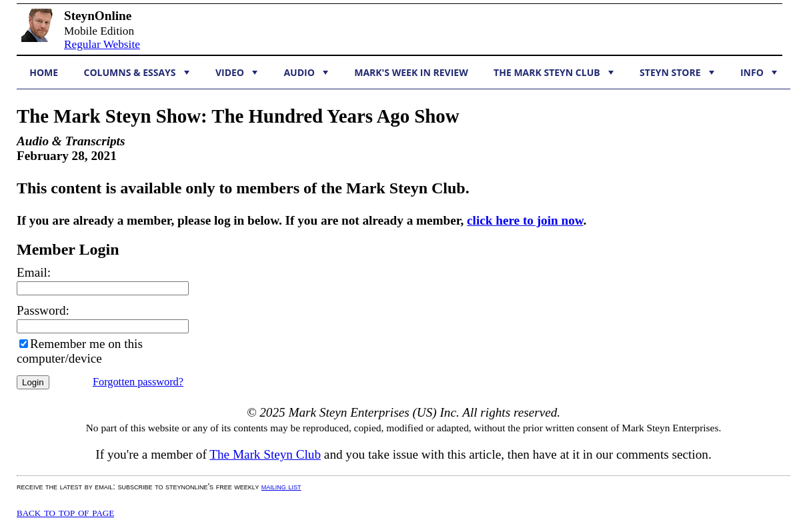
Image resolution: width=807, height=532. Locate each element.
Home (44, 72)
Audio (306, 72)
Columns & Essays (137, 72)
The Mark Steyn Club (554, 72)
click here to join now (525, 220)
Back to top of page (65, 512)
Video (236, 72)
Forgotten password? (138, 382)
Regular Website (102, 44)
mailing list (281, 486)
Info (759, 72)
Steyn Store (677, 72)
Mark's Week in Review (411, 72)
